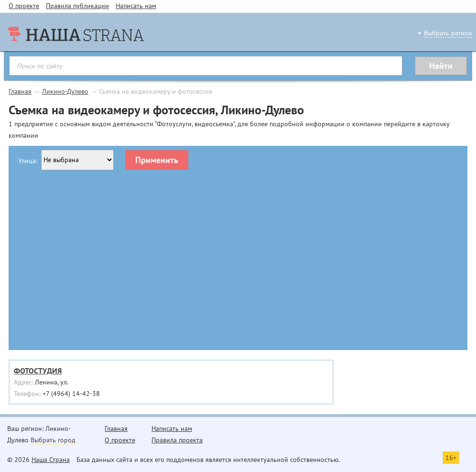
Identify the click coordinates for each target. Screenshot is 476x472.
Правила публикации (77, 6)
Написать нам (136, 6)
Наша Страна (51, 460)
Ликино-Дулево (65, 91)
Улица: (28, 161)
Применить (157, 160)
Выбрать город (53, 440)
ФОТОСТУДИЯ (38, 371)
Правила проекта (177, 440)
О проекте (24, 6)
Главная (20, 91)
